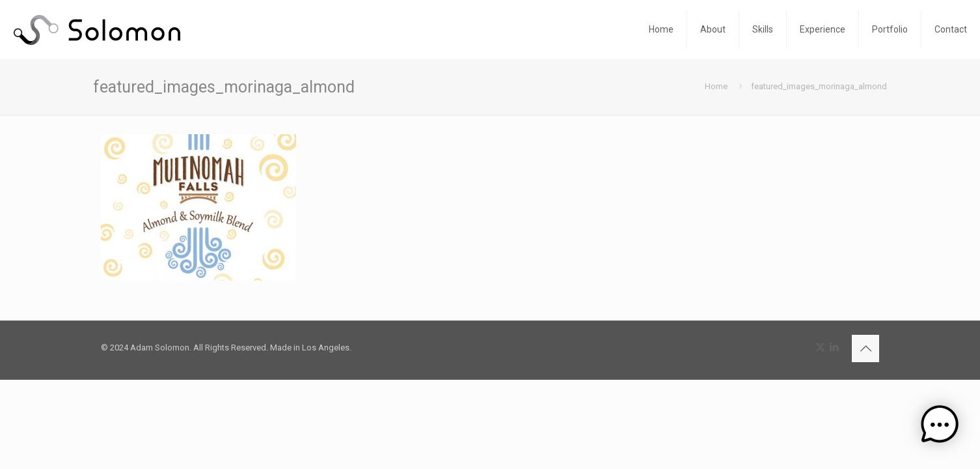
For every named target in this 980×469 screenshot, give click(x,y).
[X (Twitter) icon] (820, 347)
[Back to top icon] (865, 348)
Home (716, 86)
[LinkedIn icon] (834, 347)
